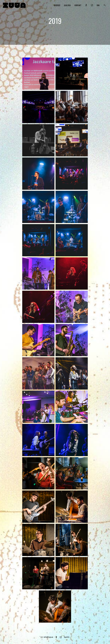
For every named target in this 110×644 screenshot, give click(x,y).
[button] (105, 6)
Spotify (67, 637)
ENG (98, 6)
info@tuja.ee (47, 637)
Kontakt (78, 6)
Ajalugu (67, 6)
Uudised (57, 6)
